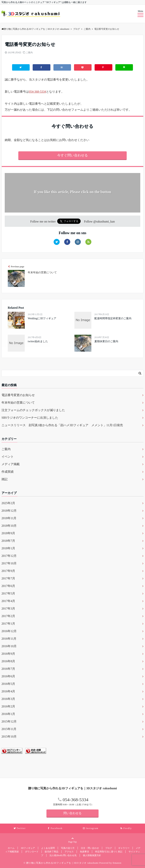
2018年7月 (8, 541)
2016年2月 (8, 706)
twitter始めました (38, 341)
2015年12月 (9, 721)
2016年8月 (8, 661)
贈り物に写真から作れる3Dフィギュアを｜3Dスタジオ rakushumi (35, 29)
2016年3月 (8, 699)
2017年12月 (9, 556)
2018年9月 (8, 533)
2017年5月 (8, 593)
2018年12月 (9, 511)
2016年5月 (8, 684)
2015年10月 (9, 737)
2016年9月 (8, 654)
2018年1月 (8, 548)
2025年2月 (8, 503)
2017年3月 (8, 609)
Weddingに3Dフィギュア (42, 318)
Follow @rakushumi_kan (99, 221)
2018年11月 (9, 518)
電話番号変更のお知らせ (18, 395)
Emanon (117, 863)
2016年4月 (8, 691)
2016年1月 (8, 714)
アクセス (69, 852)
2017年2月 (8, 616)
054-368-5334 (37, 92)
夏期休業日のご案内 (106, 341)
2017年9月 (8, 571)
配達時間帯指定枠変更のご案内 (113, 318)
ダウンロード (32, 852)
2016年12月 (9, 631)
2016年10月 (9, 646)
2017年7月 (8, 578)
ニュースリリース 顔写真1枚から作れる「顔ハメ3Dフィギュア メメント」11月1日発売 (62, 425)
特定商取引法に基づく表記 (109, 852)
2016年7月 (8, 669)
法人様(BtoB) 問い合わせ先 (63, 855)
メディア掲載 (11, 464)
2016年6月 (8, 676)
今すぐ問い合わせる (72, 155)
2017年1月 (8, 624)
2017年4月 (8, 601)
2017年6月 (8, 586)
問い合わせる (72, 813)
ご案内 (29, 53)
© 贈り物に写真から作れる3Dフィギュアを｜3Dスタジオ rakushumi (61, 863)
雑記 (5, 479)
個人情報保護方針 (92, 855)
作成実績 (8, 472)
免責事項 (84, 852)
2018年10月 (9, 526)
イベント (8, 457)
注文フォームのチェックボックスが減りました (33, 410)
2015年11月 (9, 729)
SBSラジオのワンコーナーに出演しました (30, 418)
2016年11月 (9, 639)
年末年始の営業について (18, 403)
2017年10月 (9, 563)
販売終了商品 (52, 852)
